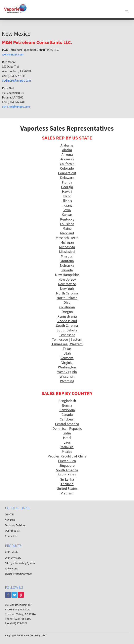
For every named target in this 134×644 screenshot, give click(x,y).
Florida (67, 182)
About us (10, 520)
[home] (17, 8)
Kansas (67, 215)
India (67, 433)
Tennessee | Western (67, 344)
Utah (67, 353)
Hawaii (67, 191)
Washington (67, 367)
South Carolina (67, 326)
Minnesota (67, 247)
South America (67, 470)
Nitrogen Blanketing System (20, 563)
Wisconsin (67, 376)
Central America (67, 424)
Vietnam (67, 493)
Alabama (67, 145)
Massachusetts (67, 238)
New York (67, 289)
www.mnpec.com (13, 54)
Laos (67, 442)
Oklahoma (67, 307)
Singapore (67, 465)
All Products (12, 552)
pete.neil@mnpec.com (16, 107)
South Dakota (67, 330)
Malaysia (67, 447)
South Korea (67, 475)
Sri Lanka (67, 479)
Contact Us (11, 536)
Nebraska (67, 265)
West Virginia (67, 372)
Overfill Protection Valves (19, 574)
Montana (67, 261)
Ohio (67, 302)
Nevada (67, 270)
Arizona (67, 154)
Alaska (67, 150)
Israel (67, 438)
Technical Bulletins (15, 525)
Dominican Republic (67, 428)
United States (67, 489)
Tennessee (67, 335)
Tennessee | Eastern (67, 339)
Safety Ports (11, 569)
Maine (67, 228)
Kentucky (67, 219)
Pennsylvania (67, 316)
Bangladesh (67, 401)
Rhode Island (67, 321)
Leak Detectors (13, 558)
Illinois (67, 201)
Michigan (67, 242)
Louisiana (67, 224)
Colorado (67, 168)
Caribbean (67, 419)
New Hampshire (67, 275)
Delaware (67, 178)
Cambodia (67, 410)
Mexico (67, 452)
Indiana (67, 205)
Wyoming (67, 381)
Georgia (67, 187)
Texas (67, 349)
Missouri (67, 256)
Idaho (67, 196)
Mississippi (67, 252)
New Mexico (67, 284)
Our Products (12, 531)
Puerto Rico (67, 461)
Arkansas (67, 159)
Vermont (67, 358)
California (67, 164)
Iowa (67, 210)
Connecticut (67, 173)
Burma (67, 405)
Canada (67, 415)
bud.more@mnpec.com (16, 80)
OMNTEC (10, 514)
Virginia (67, 363)
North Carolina (67, 293)
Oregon (67, 312)
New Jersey (67, 279)
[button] (127, 11)
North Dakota (67, 298)
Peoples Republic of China (67, 456)
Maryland (67, 233)
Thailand (67, 484)
